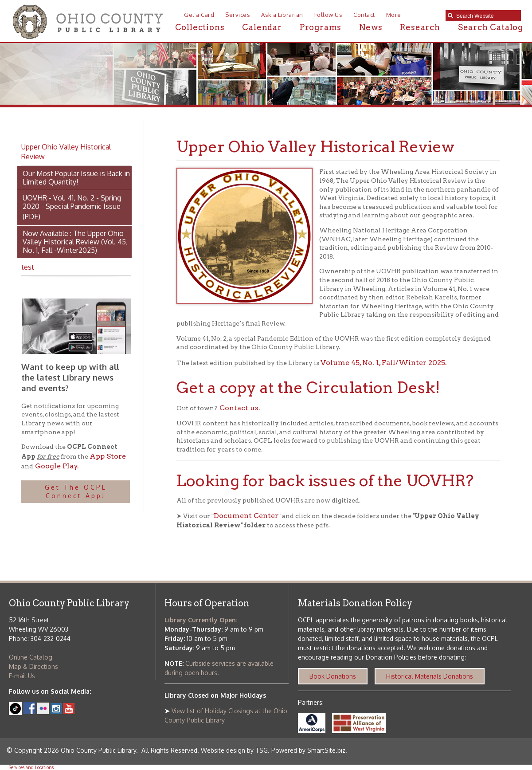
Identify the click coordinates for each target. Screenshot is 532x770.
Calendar (262, 27)
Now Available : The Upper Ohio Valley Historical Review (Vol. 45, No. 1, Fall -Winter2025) (75, 242)
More (394, 15)
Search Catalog (491, 27)
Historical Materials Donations (430, 676)
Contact (364, 15)
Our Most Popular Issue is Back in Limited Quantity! (76, 178)
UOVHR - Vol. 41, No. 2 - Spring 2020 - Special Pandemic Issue (72, 202)
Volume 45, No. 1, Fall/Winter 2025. (384, 363)
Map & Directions (33, 666)
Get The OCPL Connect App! (76, 492)
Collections (200, 27)
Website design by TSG (234, 750)
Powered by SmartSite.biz (308, 750)
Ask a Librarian (282, 15)
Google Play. (56, 466)
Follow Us (329, 15)
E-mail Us (22, 676)
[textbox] (486, 16)
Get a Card (199, 15)
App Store (108, 456)
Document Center (246, 516)
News (371, 27)
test (28, 267)
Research (420, 27)
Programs (321, 27)
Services (238, 15)
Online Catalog (31, 657)
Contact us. (239, 408)
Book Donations (333, 676)
